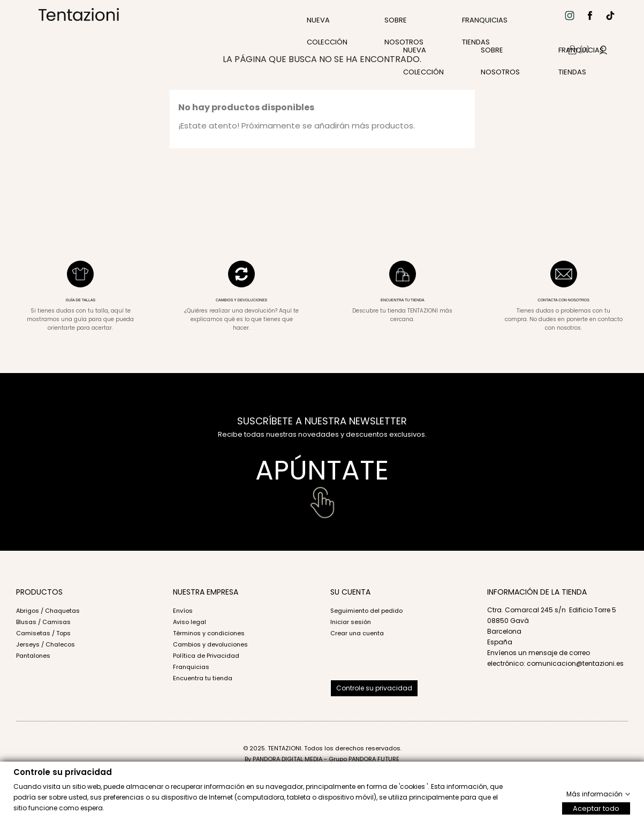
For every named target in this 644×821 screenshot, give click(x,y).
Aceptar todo (596, 808)
